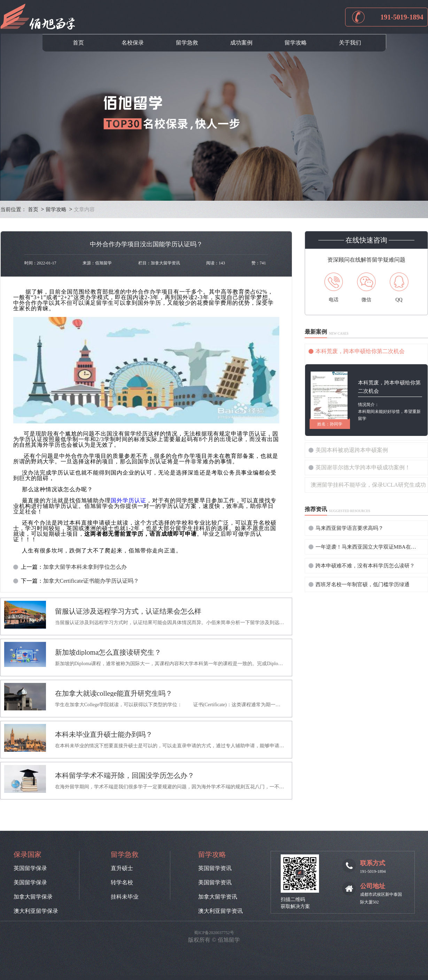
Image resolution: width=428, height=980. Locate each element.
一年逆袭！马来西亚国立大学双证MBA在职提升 (368, 547)
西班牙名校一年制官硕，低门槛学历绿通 (363, 584)
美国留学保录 (30, 883)
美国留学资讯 (215, 883)
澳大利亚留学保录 (36, 911)
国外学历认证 (129, 500)
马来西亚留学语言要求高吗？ (349, 528)
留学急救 (187, 43)
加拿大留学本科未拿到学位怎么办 (85, 567)
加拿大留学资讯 (218, 897)
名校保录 (133, 43)
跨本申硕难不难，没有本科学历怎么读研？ (365, 566)
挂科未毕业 (125, 897)
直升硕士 (122, 868)
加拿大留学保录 (33, 897)
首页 (78, 43)
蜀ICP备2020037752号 (214, 933)
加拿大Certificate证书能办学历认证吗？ (91, 581)
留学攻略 (296, 43)
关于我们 (350, 43)
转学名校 (122, 883)
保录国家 (28, 854)
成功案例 (241, 43)
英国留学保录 (30, 868)
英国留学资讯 (215, 868)
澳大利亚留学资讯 (220, 911)
